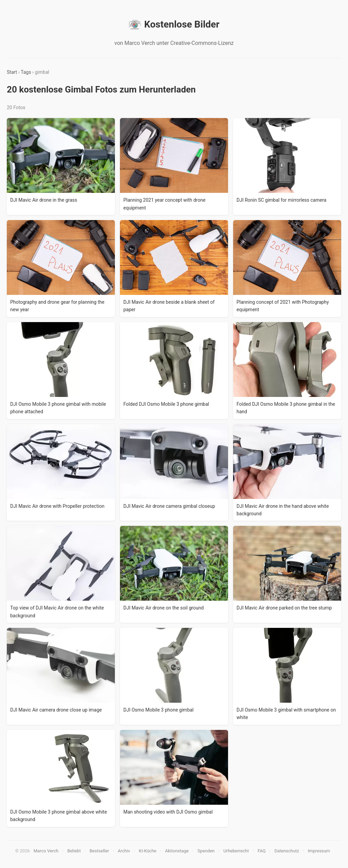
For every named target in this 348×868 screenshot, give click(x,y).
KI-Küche (148, 851)
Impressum (319, 851)
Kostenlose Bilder (174, 24)
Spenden (206, 851)
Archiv (124, 851)
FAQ (262, 851)
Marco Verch (46, 851)
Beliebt (74, 851)
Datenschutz (286, 851)
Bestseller (99, 851)
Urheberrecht (236, 851)
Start (12, 72)
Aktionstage (177, 851)
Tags (26, 72)
